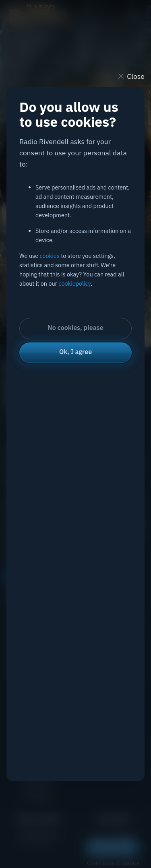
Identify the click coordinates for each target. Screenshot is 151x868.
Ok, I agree (75, 352)
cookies (49, 256)
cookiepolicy (74, 283)
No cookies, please (75, 328)
